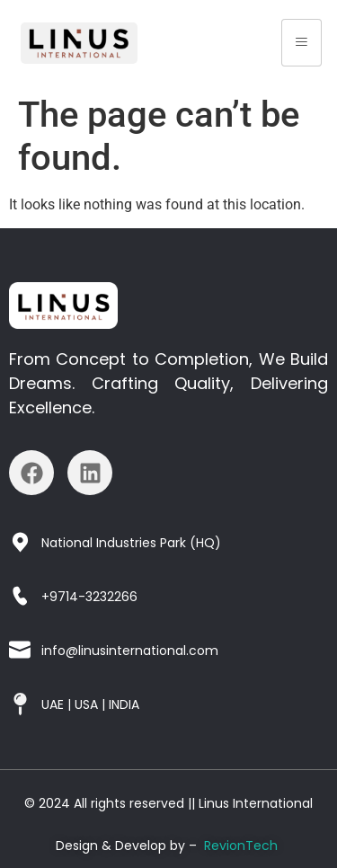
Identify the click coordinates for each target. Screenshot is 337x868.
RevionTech (241, 846)
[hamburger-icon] (302, 43)
